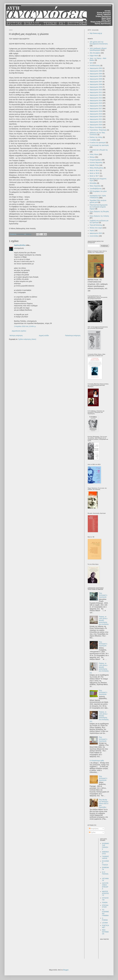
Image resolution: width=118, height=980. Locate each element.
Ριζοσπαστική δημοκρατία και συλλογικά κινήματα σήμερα (99, 207)
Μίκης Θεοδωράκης (96, 168)
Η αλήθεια (93, 140)
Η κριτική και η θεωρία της (99, 150)
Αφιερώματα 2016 (96, 106)
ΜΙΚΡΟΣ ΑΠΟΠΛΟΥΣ (105, 893)
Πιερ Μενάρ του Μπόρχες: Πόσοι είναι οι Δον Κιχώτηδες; (104, 803)
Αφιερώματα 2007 (96, 82)
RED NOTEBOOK (105, 932)
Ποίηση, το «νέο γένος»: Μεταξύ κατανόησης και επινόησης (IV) (99, 717)
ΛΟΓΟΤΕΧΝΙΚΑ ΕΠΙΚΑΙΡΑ (105, 886)
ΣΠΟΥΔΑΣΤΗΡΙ (105, 906)
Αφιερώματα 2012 (96, 95)
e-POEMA (105, 919)
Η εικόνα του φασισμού (98, 143)
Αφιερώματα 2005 (96, 76)
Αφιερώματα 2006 (96, 79)
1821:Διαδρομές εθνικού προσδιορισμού (98, 49)
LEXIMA (105, 923)
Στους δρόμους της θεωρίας (99, 211)
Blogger (66, 970)
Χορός (92, 231)
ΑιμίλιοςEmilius (20, 245)
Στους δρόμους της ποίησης (99, 216)
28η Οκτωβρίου (95, 53)
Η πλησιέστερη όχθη (97, 761)
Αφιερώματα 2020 (96, 116)
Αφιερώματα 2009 (96, 87)
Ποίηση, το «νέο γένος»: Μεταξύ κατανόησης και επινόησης (104, 620)
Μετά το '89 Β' (95, 173)
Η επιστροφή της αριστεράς (99, 145)
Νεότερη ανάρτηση (16, 336)
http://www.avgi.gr (96, 33)
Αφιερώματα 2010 (96, 90)
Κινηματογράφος (95, 160)
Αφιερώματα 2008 (96, 84)
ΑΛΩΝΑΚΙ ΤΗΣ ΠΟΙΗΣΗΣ (106, 846)
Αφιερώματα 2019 (96, 114)
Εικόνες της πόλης (96, 137)
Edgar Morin (94, 56)
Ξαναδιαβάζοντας (96, 189)
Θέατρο (92, 157)
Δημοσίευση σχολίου (19, 331)
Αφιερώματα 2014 (96, 100)
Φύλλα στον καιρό (96, 228)
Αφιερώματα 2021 (96, 119)
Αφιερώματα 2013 (96, 98)
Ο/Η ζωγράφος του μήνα (98, 191)
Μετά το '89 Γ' (94, 176)
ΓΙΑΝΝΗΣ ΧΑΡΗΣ (105, 857)
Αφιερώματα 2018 (96, 111)
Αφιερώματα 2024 (96, 125)
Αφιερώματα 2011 (96, 92)
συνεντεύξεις (94, 236)
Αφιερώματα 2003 (96, 71)
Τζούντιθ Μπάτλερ (96, 225)
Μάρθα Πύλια (94, 165)
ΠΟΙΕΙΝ (105, 903)
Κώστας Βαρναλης (96, 163)
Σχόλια (92, 832)
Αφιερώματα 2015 (96, 103)
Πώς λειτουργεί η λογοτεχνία (103, 595)
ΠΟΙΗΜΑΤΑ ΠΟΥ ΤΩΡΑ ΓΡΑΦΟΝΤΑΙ (98, 197)
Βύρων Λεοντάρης (96, 127)
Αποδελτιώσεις (95, 66)
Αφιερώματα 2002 (96, 68)
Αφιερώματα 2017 (96, 108)
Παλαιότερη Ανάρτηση (73, 336)
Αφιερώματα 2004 (96, 74)
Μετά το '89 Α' (95, 171)
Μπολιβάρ (93, 183)
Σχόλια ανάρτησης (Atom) (27, 339)
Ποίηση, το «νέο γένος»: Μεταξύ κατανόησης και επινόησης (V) (99, 668)
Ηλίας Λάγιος (94, 154)
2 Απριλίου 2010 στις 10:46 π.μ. (25, 326)
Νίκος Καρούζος (95, 186)
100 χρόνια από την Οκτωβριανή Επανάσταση (99, 43)
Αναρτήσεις (94, 829)
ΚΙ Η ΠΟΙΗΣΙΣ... (105, 874)
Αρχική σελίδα (44, 336)
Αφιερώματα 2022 (96, 122)
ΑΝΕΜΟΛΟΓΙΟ (105, 853)
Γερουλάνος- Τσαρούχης (98, 130)
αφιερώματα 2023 (96, 233)
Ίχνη (91, 63)
